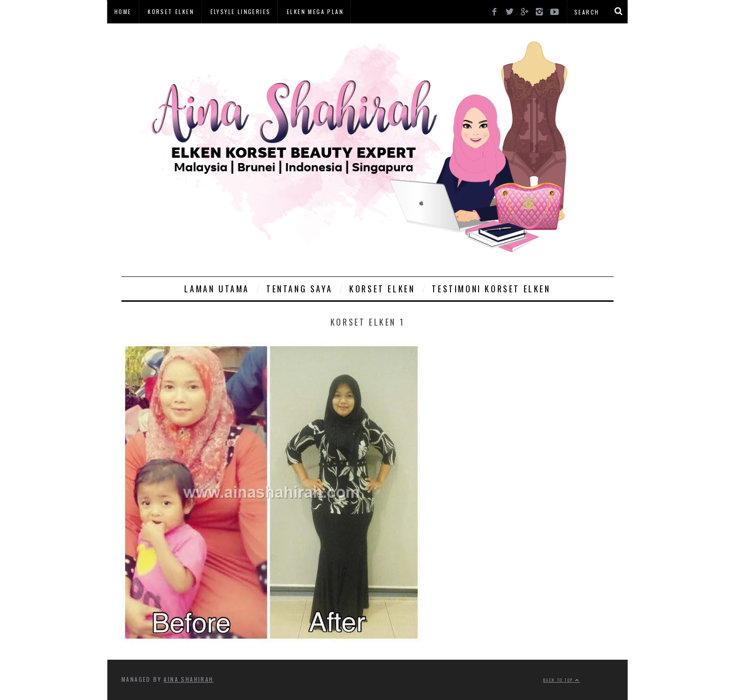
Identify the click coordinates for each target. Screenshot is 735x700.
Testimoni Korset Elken (491, 289)
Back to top (562, 680)
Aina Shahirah (188, 679)
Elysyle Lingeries (241, 11)
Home (123, 11)
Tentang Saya (299, 289)
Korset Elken (171, 11)
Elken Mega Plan (315, 11)
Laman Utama (217, 289)
